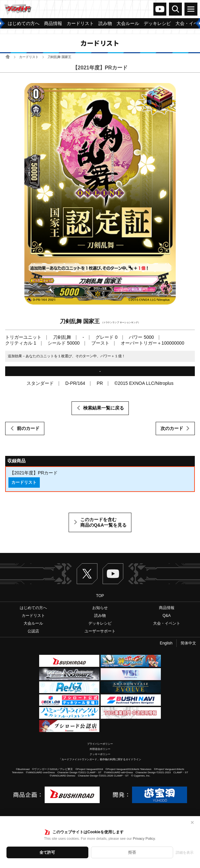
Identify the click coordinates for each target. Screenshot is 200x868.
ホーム (8, 57)
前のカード (28, 428)
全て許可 (47, 852)
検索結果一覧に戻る (104, 408)
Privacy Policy (144, 838)
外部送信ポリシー (100, 749)
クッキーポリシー (100, 754)
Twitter (87, 574)
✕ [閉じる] (192, 823)
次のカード (172, 428)
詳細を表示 (185, 852)
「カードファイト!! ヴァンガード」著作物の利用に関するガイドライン (100, 759)
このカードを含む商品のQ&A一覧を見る (103, 522)
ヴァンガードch (160, 9)
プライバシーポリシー (100, 744)
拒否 (132, 852)
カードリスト (29, 57)
